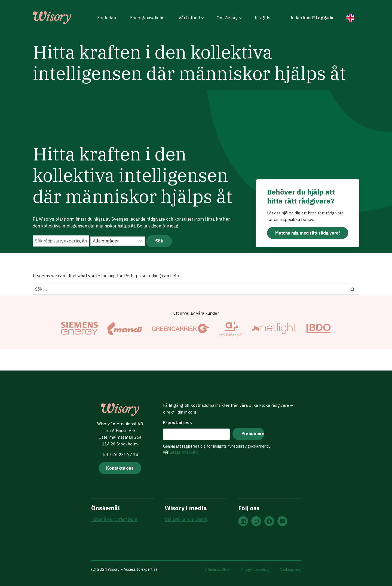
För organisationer (148, 18)
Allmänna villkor (214, 569)
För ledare (107, 18)
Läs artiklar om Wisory (187, 520)
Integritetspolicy (183, 451)
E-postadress (177, 422)
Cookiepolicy (290, 569)
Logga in (324, 18)
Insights (262, 18)
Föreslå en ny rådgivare (114, 520)
